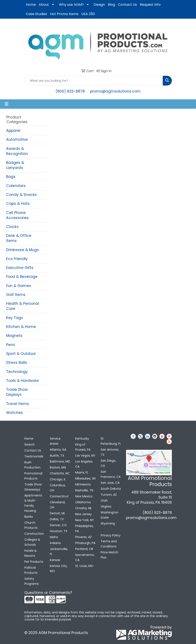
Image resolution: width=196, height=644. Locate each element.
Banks (29, 517)
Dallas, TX (57, 519)
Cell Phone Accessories (17, 215)
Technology (17, 372)
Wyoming (108, 523)
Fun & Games (19, 286)
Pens (11, 345)
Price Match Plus (109, 555)
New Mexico (84, 496)
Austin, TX (57, 456)
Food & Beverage (22, 277)
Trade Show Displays (17, 392)
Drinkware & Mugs (23, 250)
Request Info (150, 5)
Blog (111, 5)
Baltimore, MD (60, 461)
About (44, 5)
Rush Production (32, 465)
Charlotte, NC (60, 473)
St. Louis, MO (84, 566)
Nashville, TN (84, 490)
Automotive (17, 139)
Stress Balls (17, 363)
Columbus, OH (58, 488)
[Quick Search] (94, 81)
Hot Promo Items (64, 14)
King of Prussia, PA (83, 447)
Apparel (13, 131)
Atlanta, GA (58, 450)
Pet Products (34, 562)
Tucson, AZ (109, 495)
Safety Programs (31, 581)
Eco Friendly (17, 259)
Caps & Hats (18, 204)
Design (99, 5)
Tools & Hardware (22, 381)
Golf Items (16, 295)
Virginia (106, 506)
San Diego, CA (108, 463)
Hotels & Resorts (31, 553)
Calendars (16, 186)
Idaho (54, 537)
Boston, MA (58, 467)
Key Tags (15, 318)
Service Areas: (55, 441)
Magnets (14, 336)
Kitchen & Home (21, 327)
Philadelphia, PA (84, 529)
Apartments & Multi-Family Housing (33, 503)
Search (30, 444)
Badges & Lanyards (15, 165)
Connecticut (59, 496)
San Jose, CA (110, 483)
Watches (15, 413)
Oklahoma (83, 502)
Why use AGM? (71, 5)
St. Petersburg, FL (111, 441)
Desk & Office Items (19, 238)
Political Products (31, 570)
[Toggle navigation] (7, 104)
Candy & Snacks (22, 195)
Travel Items (18, 404)
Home (31, 5)
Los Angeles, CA (84, 464)
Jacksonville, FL (59, 551)
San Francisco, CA (111, 474)
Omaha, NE (83, 508)
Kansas (55, 560)
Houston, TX (59, 531)
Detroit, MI (57, 513)
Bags (11, 177)
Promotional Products (33, 476)
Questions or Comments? (48, 593)
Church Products (31, 525)
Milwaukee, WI (85, 478)
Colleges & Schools (32, 542)
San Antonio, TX (110, 452)
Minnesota (83, 484)
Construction (34, 534)
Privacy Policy (111, 535)
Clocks (12, 227)
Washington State (110, 515)
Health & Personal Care (23, 306)
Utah (104, 501)
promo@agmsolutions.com (115, 91)
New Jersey (83, 514)
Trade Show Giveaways (33, 487)
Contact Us (127, 5)
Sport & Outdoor (21, 354)
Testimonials (34, 456)
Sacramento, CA (85, 557)
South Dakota (111, 489)
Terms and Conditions (109, 544)
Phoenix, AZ (83, 537)
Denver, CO (58, 525)
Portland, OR (84, 549)
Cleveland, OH (58, 505)
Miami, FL (82, 472)
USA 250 (88, 14)
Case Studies (36, 14)
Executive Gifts (20, 268)
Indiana (55, 543)
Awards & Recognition (17, 151)
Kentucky (82, 439)
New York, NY (85, 520)
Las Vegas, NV (85, 456)
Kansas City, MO (59, 568)
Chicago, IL (58, 479)
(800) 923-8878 (70, 91)
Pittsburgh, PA (85, 543)
